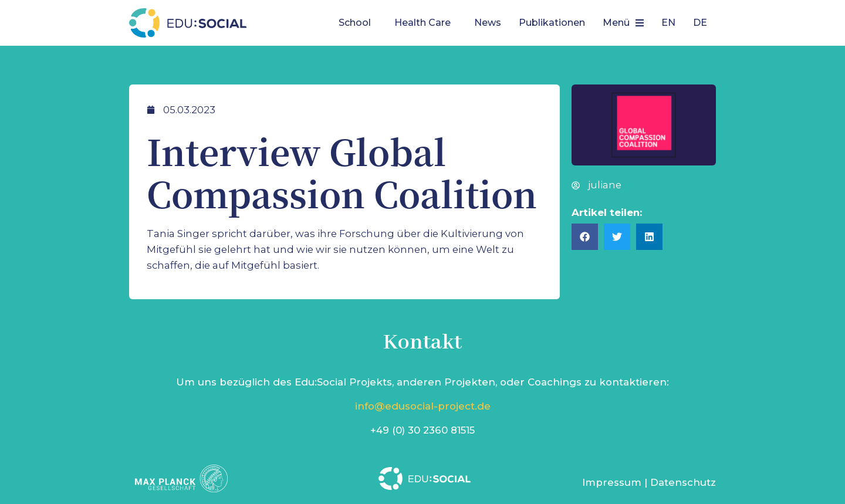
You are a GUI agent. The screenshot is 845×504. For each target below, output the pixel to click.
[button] (358, 23)
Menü (623, 23)
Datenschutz (683, 482)
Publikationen (552, 23)
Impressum (612, 482)
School (355, 23)
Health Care (422, 23)
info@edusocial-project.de (423, 406)
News (488, 23)
